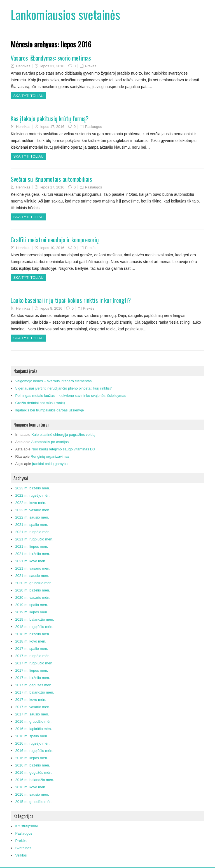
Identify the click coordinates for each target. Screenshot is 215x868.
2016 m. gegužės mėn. (34, 773)
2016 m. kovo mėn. (31, 787)
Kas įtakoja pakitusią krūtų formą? (50, 118)
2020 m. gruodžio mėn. (34, 583)
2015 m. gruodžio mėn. (34, 802)
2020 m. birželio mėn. (32, 590)
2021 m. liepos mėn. (31, 546)
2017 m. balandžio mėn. (35, 692)
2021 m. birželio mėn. (32, 554)
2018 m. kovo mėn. (31, 641)
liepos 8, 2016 (51, 308)
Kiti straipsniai (26, 826)
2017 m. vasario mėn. (33, 707)
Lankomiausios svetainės (65, 14)
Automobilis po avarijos (50, 442)
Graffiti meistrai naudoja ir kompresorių (55, 240)
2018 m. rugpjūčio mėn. (34, 627)
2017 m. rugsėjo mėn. (33, 656)
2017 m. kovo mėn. (31, 700)
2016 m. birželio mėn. (32, 765)
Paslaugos (94, 127)
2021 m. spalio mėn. (31, 525)
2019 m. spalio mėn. (31, 605)
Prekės (91, 66)
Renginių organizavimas (50, 456)
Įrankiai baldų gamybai (50, 464)
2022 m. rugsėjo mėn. (33, 495)
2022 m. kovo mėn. (31, 503)
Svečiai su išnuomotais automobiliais (51, 179)
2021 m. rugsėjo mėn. (33, 532)
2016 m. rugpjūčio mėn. (34, 751)
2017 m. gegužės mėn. (34, 685)
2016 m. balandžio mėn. (35, 780)
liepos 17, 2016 (52, 127)
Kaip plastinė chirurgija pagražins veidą (63, 435)
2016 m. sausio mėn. (32, 794)
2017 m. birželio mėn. (32, 678)
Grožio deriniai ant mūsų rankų (40, 403)
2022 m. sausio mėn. (32, 517)
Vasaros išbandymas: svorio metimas (51, 58)
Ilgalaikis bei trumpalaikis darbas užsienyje (49, 410)
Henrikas (23, 66)
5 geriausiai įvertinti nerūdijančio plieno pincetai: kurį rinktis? (63, 388)
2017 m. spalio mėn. (31, 649)
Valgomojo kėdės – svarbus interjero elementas (53, 381)
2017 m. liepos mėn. (31, 670)
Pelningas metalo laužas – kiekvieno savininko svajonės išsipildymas (71, 396)
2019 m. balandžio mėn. (35, 619)
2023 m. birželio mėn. (32, 488)
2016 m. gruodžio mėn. (34, 721)
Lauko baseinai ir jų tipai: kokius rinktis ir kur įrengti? (71, 300)
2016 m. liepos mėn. (31, 758)
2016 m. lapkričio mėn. (33, 729)
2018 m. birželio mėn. (32, 634)
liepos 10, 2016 (52, 248)
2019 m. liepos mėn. (31, 612)
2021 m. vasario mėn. (33, 568)
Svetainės (23, 848)
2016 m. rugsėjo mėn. (33, 743)
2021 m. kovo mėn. (31, 561)
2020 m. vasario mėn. (33, 598)
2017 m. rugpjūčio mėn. (34, 663)
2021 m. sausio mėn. (32, 576)
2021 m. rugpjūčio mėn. (34, 539)
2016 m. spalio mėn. (31, 736)
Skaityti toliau (28, 96)
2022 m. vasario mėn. (33, 510)
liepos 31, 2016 (52, 66)
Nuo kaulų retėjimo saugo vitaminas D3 (63, 449)
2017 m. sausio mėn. (32, 714)
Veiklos (21, 855)
